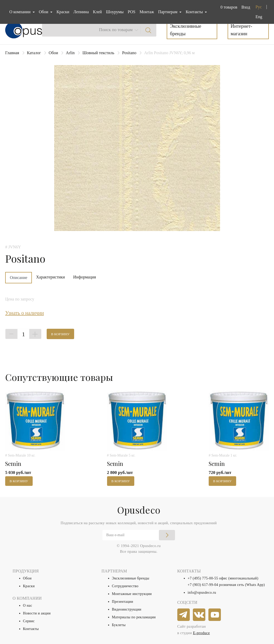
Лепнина (81, 12)
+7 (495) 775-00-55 (203, 578)
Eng (259, 17)
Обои (53, 53)
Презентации (123, 602)
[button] (228, 7)
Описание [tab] (19, 278)
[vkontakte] (199, 615)
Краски (63, 12)
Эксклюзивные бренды (185, 30)
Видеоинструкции (127, 609)
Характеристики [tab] (50, 277)
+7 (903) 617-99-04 (203, 585)
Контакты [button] (195, 12)
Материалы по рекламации (134, 617)
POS (132, 12)
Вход (246, 7)
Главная (12, 53)
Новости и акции (37, 613)
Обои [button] (44, 12)
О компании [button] (20, 12)
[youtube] (215, 615)
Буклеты (119, 625)
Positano (129, 53)
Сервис (29, 621)
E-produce (201, 633)
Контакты (31, 629)
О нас (28, 605)
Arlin (70, 53)
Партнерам (168, 12)
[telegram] (184, 615)
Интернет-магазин (241, 30)
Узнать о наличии (24, 313)
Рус (259, 7)
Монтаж (147, 12)
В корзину (60, 334)
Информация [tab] (85, 277)
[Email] (139, 535)
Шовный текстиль (98, 53)
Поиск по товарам (116, 30)
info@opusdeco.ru (202, 593)
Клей (97, 12)
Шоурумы (115, 12)
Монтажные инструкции (132, 594)
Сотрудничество (125, 586)
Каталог (34, 53)
